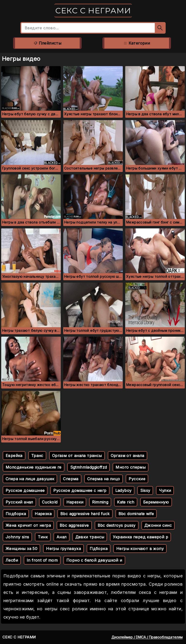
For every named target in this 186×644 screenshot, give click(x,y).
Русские (137, 479)
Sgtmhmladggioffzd (89, 467)
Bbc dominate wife (136, 514)
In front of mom (42, 560)
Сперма (71, 479)
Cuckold (50, 502)
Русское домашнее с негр (80, 490)
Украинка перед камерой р (140, 537)
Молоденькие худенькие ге (34, 467)
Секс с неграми (93, 11)
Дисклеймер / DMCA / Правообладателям (147, 637)
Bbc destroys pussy (117, 525)
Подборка (16, 514)
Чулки (165, 490)
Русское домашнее (25, 490)
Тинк (43, 537)
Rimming (100, 502)
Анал (62, 537)
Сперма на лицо (104, 479)
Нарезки (75, 502)
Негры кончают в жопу (140, 549)
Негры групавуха (63, 549)
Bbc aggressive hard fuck (85, 514)
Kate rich (126, 502)
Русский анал (19, 502)
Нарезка (43, 514)
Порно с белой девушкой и (94, 560)
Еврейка (14, 456)
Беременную (156, 502)
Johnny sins (17, 537)
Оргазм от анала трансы (77, 456)
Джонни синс (158, 525)
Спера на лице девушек (30, 479)
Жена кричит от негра (28, 525)
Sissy (145, 490)
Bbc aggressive (74, 525)
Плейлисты (47, 43)
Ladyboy (124, 490)
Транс (37, 456)
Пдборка (99, 549)
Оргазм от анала (128, 456)
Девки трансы (90, 537)
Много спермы (131, 467)
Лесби (12, 560)
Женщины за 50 (21, 549)
